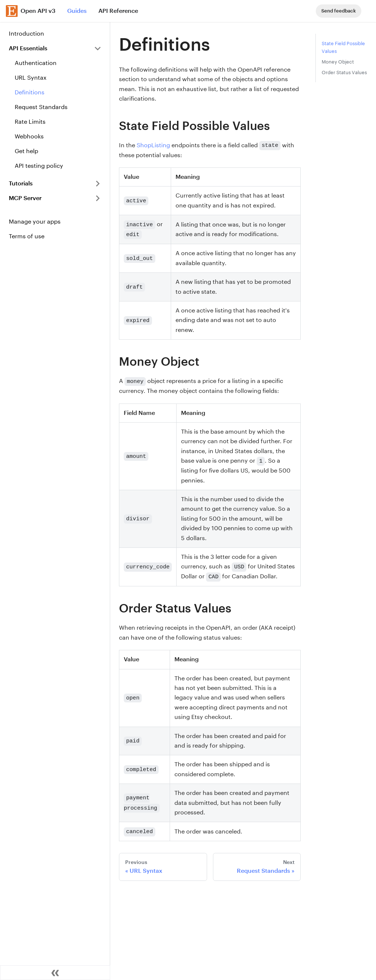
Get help (26, 151)
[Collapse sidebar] (55, 973)
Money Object (338, 62)
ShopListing (153, 145)
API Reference (118, 11)
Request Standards (41, 107)
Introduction (26, 34)
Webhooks (29, 136)
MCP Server (25, 198)
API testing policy (39, 166)
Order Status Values (344, 73)
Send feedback (339, 11)
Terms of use (27, 236)
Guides (77, 11)
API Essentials (28, 48)
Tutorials (21, 183)
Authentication (36, 63)
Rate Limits (30, 122)
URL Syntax (31, 78)
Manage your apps (35, 222)
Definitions (30, 92)
